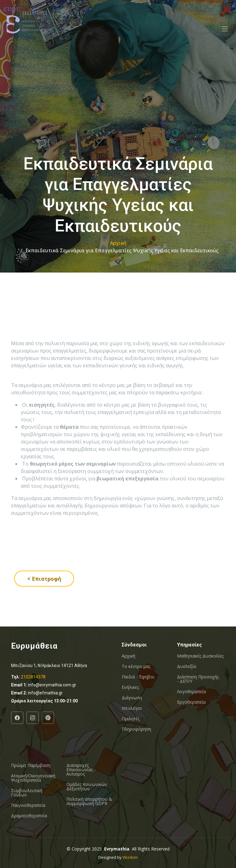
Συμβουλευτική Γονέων (27, 793)
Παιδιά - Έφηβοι (138, 677)
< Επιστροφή (44, 579)
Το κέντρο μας (136, 666)
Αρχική (118, 243)
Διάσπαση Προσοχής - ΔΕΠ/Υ (198, 679)
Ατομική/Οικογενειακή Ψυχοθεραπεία (33, 778)
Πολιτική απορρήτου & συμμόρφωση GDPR (89, 801)
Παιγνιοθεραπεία (28, 805)
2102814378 (33, 677)
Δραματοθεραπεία (29, 816)
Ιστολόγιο (132, 708)
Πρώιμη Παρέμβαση (31, 765)
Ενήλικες (130, 687)
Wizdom (130, 857)
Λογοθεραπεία (191, 692)
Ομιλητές (131, 719)
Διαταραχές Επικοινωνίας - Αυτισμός (81, 770)
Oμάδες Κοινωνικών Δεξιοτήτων (87, 787)
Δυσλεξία (187, 666)
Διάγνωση (132, 698)
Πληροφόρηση (136, 729)
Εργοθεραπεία (191, 702)
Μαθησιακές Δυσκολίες (200, 656)
